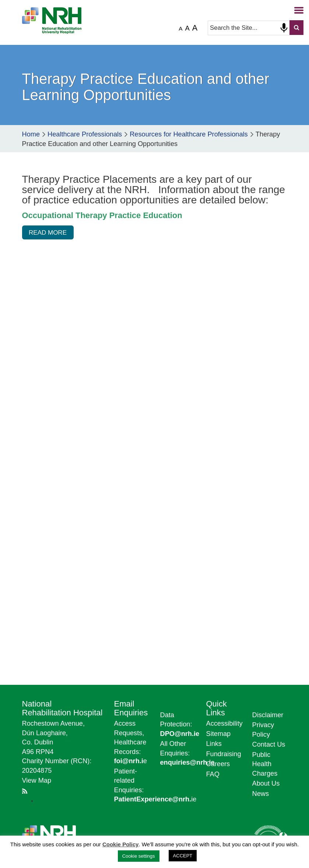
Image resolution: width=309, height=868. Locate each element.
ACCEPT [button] (183, 856)
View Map (37, 780)
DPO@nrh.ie (180, 734)
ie (155, 799)
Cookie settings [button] (139, 856)
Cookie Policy (120, 844)
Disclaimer (268, 715)
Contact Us (269, 744)
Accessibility (224, 723)
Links (214, 744)
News (261, 794)
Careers (218, 764)
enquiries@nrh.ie (187, 762)
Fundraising (224, 754)
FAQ (213, 774)
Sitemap (219, 734)
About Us (266, 783)
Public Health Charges (265, 764)
